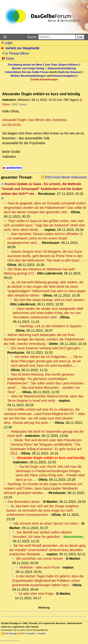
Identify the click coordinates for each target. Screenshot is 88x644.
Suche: (32, 37)
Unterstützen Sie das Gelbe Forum (27, 72)
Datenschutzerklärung (62, 68)
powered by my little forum (10, 641)
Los (80, 37)
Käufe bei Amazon (69, 72)
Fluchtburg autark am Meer (25, 65)
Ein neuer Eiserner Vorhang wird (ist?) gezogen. (46, 348)
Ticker (8, 59)
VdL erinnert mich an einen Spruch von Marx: (46, 523)
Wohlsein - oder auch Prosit (40, 567)
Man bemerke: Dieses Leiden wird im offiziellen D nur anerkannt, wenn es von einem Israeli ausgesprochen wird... (45, 238)
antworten (14, 168)
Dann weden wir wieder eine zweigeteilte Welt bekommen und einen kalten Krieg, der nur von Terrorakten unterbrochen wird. (48, 313)
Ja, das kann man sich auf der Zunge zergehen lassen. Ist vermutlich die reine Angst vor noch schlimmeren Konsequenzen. (43, 510)
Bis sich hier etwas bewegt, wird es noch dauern (49, 300)
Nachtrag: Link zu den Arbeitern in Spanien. (51, 326)
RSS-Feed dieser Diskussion (66, 177)
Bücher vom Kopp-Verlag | (30, 68)
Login (7, 43)
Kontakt (42, 633)
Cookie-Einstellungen (44, 79)
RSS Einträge (11, 633)
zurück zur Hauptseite (21, 48)
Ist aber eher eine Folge (36, 594)
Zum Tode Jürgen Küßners (62, 65)
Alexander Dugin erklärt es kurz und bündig (51, 458)
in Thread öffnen (16, 53)
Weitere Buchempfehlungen (28, 76)
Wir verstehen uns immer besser (40, 559)
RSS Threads (28, 633)
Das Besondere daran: (24, 502)
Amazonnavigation (64, 76)
